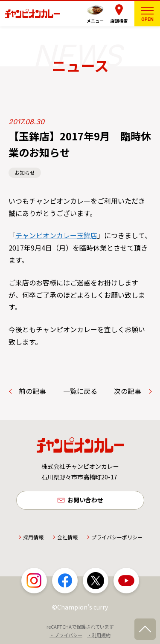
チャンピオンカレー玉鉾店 (56, 235)
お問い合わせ (85, 500)
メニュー (95, 21)
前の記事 (32, 391)
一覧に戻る (80, 391)
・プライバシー (66, 635)
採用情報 (33, 537)
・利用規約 (99, 635)
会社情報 (67, 537)
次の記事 (128, 391)
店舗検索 (119, 21)
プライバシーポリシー (117, 537)
